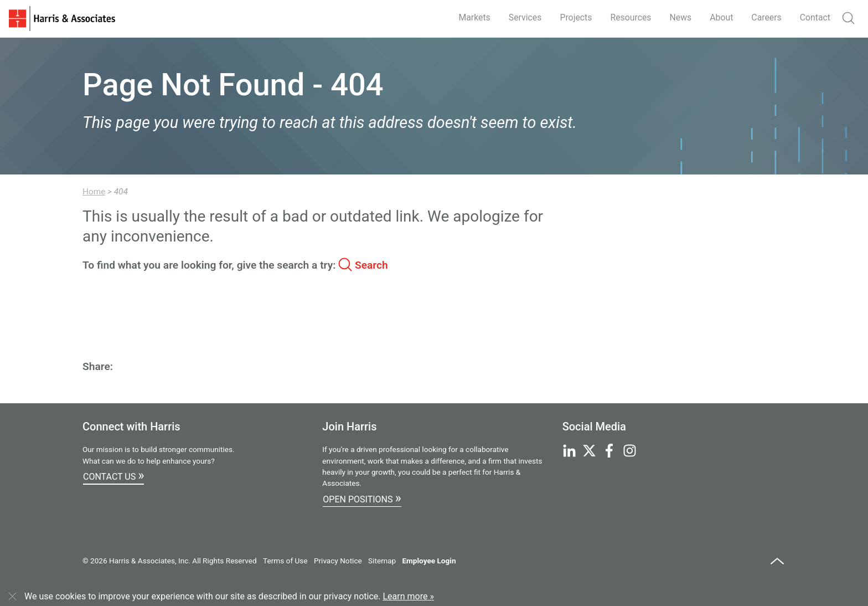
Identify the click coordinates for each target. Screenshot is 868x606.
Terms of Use (285, 561)
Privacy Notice (338, 561)
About (720, 17)
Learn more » (409, 596)
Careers (766, 17)
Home (94, 192)
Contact (815, 17)
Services (521, 17)
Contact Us (113, 475)
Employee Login (429, 561)
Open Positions (362, 498)
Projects (573, 17)
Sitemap (382, 561)
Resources (629, 17)
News (679, 17)
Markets (471, 17)
